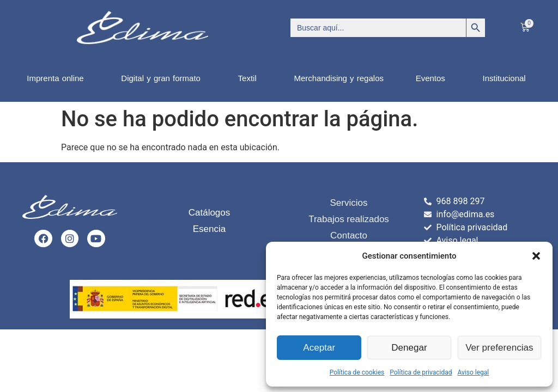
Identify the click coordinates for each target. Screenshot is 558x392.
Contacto (349, 235)
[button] (536, 256)
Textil (250, 78)
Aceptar (319, 348)
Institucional (507, 78)
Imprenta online (58, 78)
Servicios (349, 203)
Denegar (409, 348)
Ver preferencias (499, 348)
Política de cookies (357, 372)
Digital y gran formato (163, 78)
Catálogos (210, 213)
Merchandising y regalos (339, 78)
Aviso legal (473, 372)
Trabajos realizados (349, 219)
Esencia (209, 229)
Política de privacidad (421, 372)
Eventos (433, 78)
